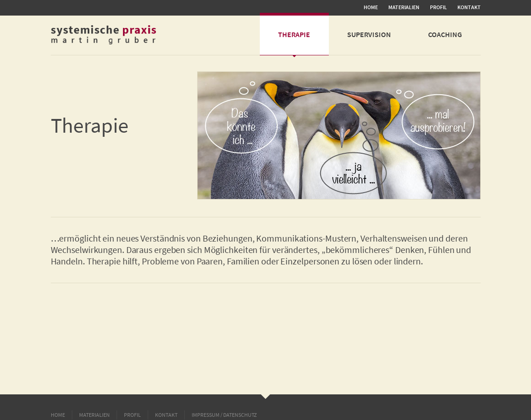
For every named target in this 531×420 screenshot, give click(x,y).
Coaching (445, 34)
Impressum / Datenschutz (224, 415)
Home (371, 7)
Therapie (294, 34)
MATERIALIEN (404, 7)
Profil (438, 7)
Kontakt (469, 7)
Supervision (369, 34)
